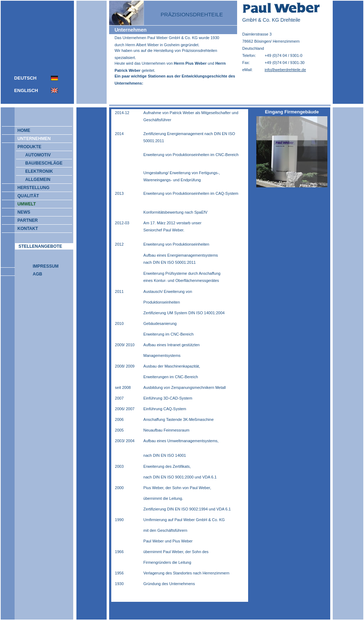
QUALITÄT (25, 196)
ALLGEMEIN (38, 180)
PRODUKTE (26, 147)
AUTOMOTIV (38, 155)
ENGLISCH (26, 90)
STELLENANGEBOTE (40, 246)
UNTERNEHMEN (31, 139)
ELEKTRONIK (39, 171)
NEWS (21, 212)
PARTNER (24, 220)
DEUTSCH (25, 78)
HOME (21, 130)
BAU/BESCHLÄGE (44, 163)
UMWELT (23, 204)
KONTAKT (25, 229)
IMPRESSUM (46, 266)
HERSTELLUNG (30, 188)
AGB (38, 274)
